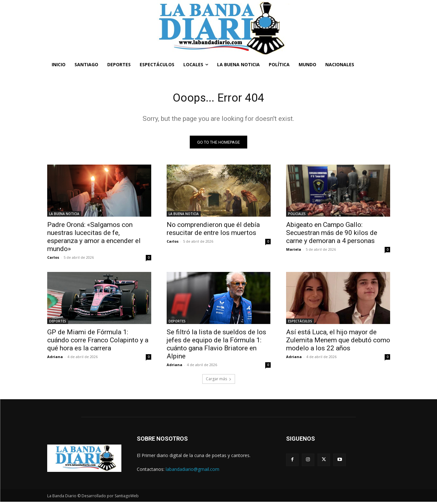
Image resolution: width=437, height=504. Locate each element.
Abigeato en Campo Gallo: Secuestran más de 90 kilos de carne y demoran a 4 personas (332, 235)
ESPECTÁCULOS (300, 323)
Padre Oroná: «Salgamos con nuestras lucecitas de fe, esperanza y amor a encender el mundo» (94, 239)
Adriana (55, 359)
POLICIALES (297, 216)
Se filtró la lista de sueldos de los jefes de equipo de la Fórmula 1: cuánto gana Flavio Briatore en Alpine (216, 346)
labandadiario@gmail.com (192, 471)
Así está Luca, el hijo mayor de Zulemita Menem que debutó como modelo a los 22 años (338, 342)
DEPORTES (58, 323)
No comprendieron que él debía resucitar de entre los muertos (213, 231)
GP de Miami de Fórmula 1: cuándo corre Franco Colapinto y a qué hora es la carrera (98, 342)
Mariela (294, 252)
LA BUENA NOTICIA (64, 216)
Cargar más (219, 381)
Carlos (53, 260)
